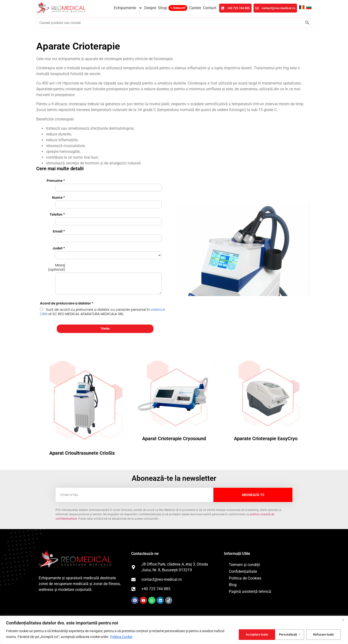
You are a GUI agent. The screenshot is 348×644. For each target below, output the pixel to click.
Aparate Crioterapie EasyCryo (266, 398)
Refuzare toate (283, 634)
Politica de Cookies (245, 538)
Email (58, 214)
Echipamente (128, 8)
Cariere (195, 8)
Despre (150, 8)
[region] (174, 630)
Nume (57, 193)
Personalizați (245, 634)
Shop (163, 8)
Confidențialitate (243, 531)
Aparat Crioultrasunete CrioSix (82, 412)
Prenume (55, 182)
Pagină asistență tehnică (250, 551)
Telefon (56, 203)
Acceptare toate (323, 634)
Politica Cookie (121, 637)
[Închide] (343, 620)
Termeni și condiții (244, 524)
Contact (210, 8)
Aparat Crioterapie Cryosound (174, 398)
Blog (233, 544)
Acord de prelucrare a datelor (65, 263)
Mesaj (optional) (56, 237)
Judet (57, 225)
